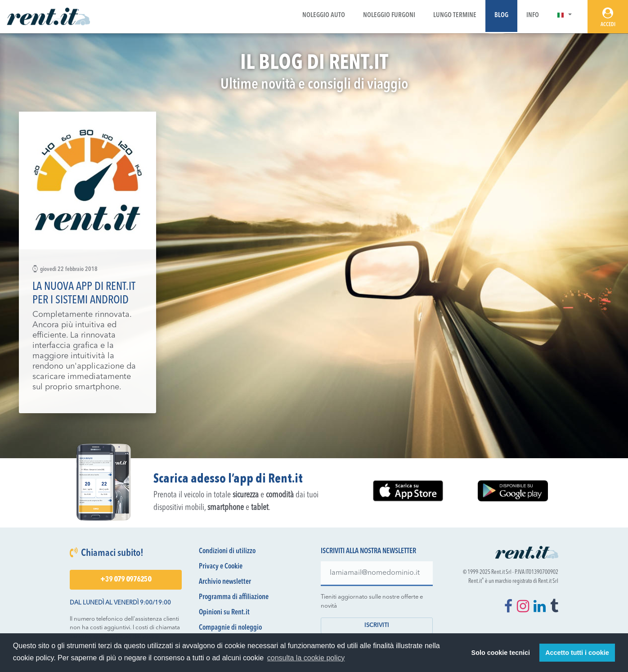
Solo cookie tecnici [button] (501, 653)
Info (533, 16)
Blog (501, 16)
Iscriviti (377, 625)
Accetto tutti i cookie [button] (577, 653)
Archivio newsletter (225, 582)
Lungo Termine (455, 16)
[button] (564, 16)
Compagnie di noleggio (230, 628)
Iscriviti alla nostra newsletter (368, 551)
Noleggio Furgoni (389, 16)
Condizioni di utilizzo (227, 551)
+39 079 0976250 (126, 580)
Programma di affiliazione (234, 597)
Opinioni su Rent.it (224, 613)
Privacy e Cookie (221, 567)
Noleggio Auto (324, 16)
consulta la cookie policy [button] (306, 658)
